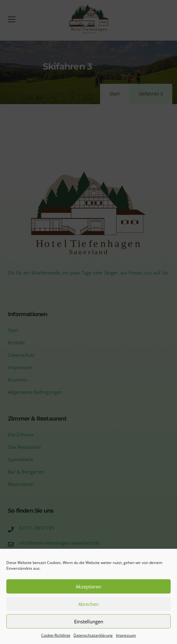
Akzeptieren (88, 587)
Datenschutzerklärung (93, 635)
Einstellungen (89, 621)
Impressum (126, 635)
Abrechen (88, 604)
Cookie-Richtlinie (56, 635)
